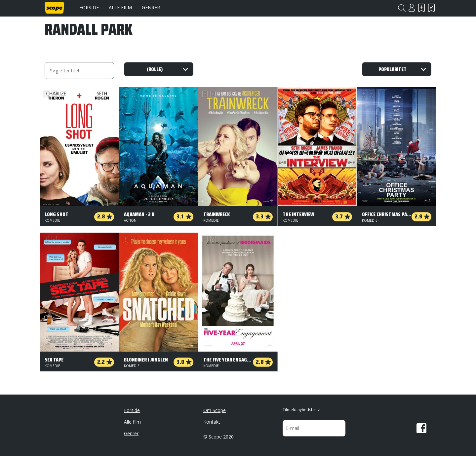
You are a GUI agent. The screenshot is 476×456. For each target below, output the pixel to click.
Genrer (151, 7)
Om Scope (215, 410)
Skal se (421, 8)
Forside (89, 7)
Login (412, 8)
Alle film (120, 7)
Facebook (421, 428)
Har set (431, 8)
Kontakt (212, 422)
